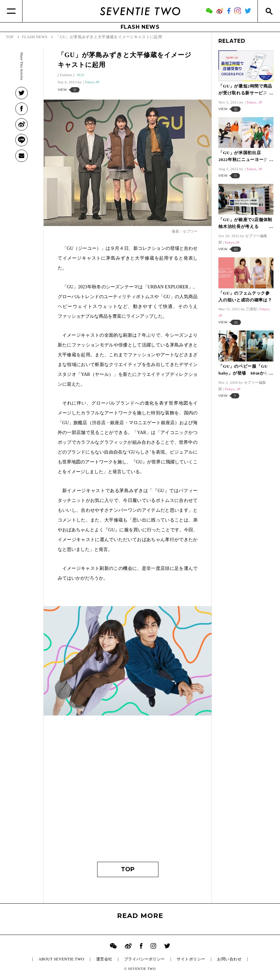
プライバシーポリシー (145, 959)
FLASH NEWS (140, 27)
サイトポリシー (191, 959)
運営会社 (104, 959)
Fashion (66, 75)
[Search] (269, 11)
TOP (128, 869)
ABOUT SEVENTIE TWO (61, 959)
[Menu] (11, 11)
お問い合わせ (229, 959)
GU (82, 75)
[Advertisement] (128, 793)
